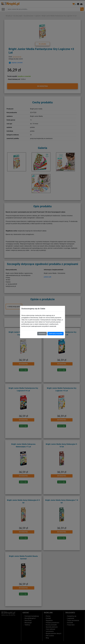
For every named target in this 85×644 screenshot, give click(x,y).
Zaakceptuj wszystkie (56, 334)
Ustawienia (42, 334)
